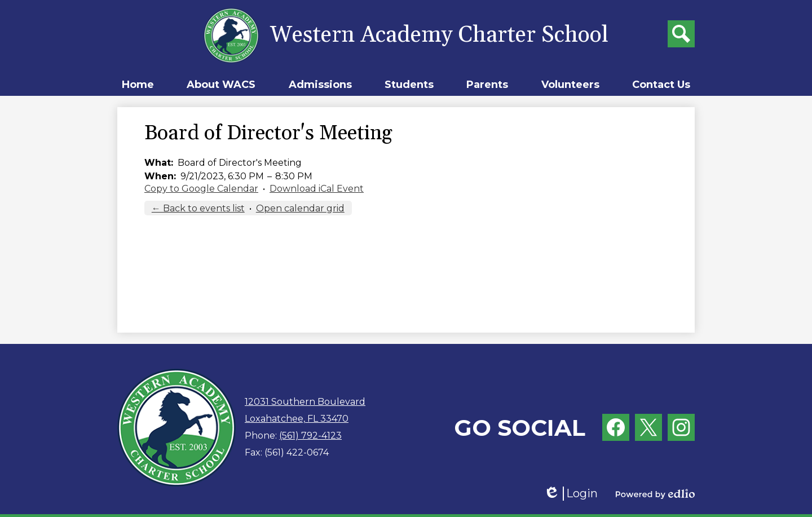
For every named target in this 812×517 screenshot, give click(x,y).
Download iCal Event (317, 189)
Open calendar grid (300, 208)
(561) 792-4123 (310, 436)
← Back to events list (198, 208)
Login (571, 494)
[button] (221, 85)
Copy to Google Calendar (201, 189)
